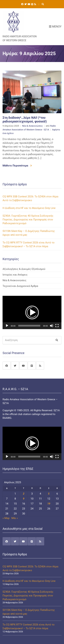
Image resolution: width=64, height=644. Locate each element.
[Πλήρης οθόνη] (57, 326)
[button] (32, 312)
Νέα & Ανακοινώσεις (32, 126)
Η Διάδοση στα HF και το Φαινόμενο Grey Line (29, 208)
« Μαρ (6, 518)
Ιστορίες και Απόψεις (15, 275)
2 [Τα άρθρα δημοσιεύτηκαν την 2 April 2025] (24, 494)
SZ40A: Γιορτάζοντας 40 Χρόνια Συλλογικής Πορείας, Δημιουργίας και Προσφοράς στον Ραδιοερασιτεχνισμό (28, 220)
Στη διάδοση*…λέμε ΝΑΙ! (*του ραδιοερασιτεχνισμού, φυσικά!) (25, 119)
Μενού (55, 27)
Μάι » (15, 518)
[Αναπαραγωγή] (7, 326)
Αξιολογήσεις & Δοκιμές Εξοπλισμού (24, 269)
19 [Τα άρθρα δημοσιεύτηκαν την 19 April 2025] (49, 504)
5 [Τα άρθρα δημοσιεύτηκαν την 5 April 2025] (49, 494)
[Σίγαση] (52, 326)
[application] (32, 312)
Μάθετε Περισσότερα (17, 166)
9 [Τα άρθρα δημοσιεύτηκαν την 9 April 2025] (24, 499)
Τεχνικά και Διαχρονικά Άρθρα (20, 286)
